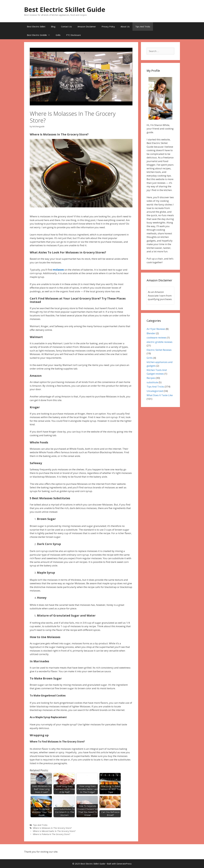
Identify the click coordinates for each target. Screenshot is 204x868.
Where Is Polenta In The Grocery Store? (52, 834)
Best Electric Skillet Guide (65, 9)
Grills (58, 35)
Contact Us (66, 26)
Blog (53, 26)
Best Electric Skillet (36, 26)
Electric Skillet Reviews (159, 350)
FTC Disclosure (73, 35)
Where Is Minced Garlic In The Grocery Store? (54, 831)
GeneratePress (124, 864)
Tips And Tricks (143, 26)
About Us (125, 26)
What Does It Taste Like (160, 395)
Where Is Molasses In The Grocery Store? (52, 828)
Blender (151, 333)
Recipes (151, 378)
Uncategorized (155, 391)
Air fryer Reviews (156, 329)
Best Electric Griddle (40, 35)
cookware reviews (156, 338)
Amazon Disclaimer (87, 26)
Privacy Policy (108, 26)
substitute (152, 382)
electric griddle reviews (160, 342)
